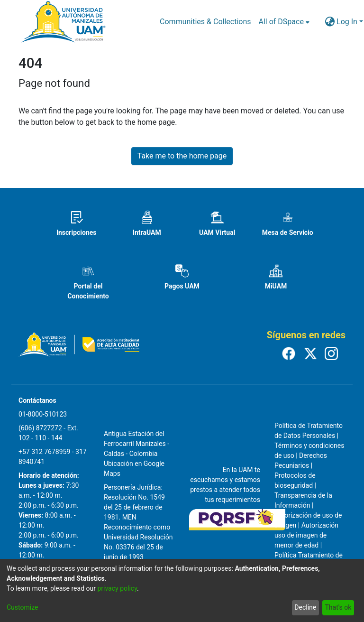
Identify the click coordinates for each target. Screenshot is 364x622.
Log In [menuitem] (347, 22)
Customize (22, 607)
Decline (305, 607)
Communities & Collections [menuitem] (205, 22)
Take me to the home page (182, 156)
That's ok (338, 607)
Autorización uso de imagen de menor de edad (306, 535)
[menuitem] (284, 22)
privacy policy (117, 588)
